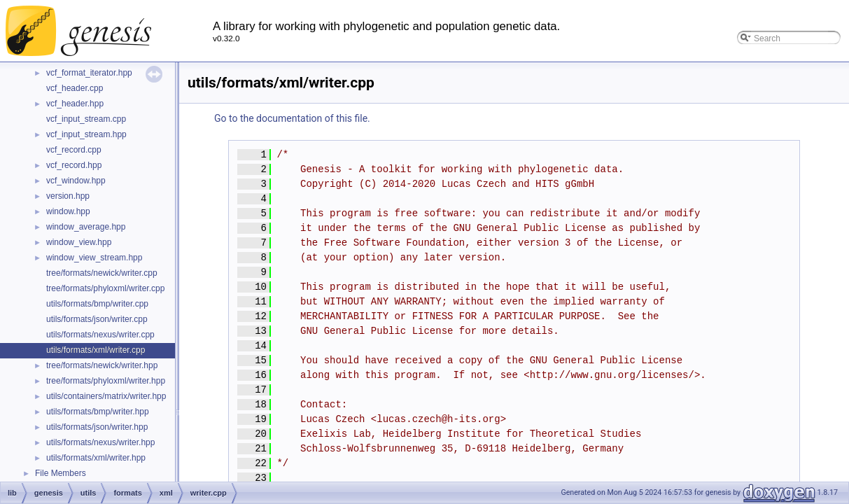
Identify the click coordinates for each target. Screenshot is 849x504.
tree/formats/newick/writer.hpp (102, 365)
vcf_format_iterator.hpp (89, 73)
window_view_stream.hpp (94, 258)
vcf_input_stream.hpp (86, 134)
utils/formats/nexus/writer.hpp (100, 442)
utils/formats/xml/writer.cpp (96, 350)
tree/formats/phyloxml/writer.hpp (106, 381)
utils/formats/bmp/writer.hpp (98, 412)
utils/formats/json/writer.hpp (97, 427)
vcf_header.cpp (75, 88)
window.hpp (68, 211)
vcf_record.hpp (74, 165)
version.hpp (68, 196)
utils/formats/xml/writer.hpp (96, 458)
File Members (61, 473)
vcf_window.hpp (76, 181)
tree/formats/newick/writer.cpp (102, 273)
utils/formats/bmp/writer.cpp (97, 304)
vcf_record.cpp (74, 150)
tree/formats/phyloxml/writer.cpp (105, 288)
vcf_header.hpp (75, 104)
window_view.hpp (79, 242)
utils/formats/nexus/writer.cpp (100, 335)
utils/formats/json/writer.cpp (97, 319)
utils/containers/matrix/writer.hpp (106, 396)
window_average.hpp (86, 227)
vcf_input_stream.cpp (86, 119)
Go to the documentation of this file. (292, 118)
